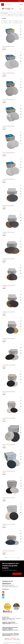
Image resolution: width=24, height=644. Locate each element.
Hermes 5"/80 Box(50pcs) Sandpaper (9, 179)
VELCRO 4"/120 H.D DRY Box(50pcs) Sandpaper (9, 445)
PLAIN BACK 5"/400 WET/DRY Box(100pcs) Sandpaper (9, 259)
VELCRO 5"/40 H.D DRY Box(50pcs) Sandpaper (9, 418)
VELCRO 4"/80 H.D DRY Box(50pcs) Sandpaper (9, 471)
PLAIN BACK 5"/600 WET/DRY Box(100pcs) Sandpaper (9, 232)
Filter (4, 18)
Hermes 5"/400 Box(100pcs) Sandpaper (9, 73)
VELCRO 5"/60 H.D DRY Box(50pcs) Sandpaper (9, 392)
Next (21, 15)
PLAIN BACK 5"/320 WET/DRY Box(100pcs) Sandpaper (9, 285)
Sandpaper (6, 13)
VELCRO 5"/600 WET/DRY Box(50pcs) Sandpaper (9, 551)
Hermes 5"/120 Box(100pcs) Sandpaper (9, 153)
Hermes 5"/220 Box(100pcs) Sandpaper (9, 126)
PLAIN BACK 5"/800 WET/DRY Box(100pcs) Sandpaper (9, 206)
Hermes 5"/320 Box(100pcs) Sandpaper (9, 99)
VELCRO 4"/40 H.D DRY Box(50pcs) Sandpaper (9, 524)
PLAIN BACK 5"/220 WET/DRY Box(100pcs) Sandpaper (9, 312)
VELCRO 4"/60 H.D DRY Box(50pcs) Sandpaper (9, 498)
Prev (9, 15)
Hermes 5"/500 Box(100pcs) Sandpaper (9, 46)
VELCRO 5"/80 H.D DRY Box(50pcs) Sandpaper (9, 365)
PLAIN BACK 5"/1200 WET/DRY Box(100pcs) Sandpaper (9, 338)
